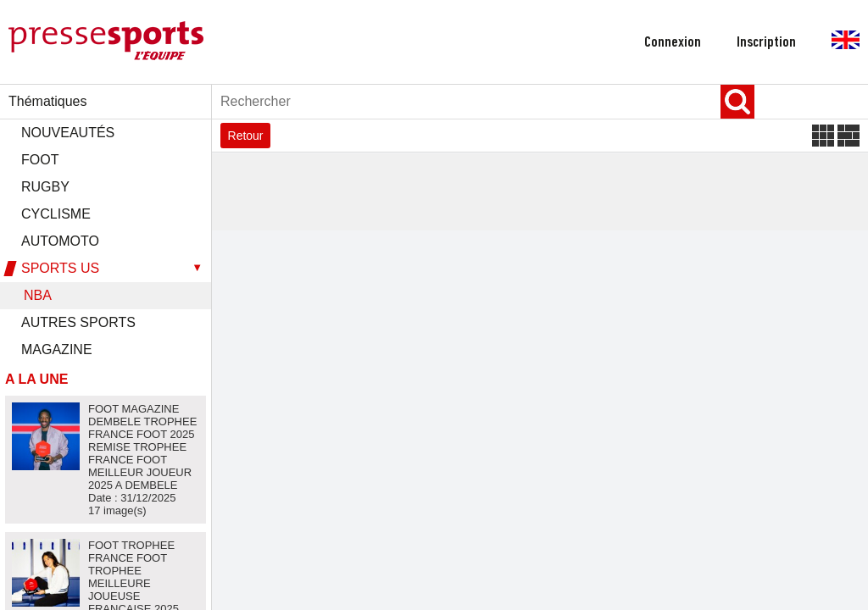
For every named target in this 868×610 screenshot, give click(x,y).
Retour (246, 136)
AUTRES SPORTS (78, 322)
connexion (673, 43)
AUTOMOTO (60, 241)
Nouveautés (68, 133)
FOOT (40, 160)
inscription (766, 43)
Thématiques (48, 101)
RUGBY (45, 187)
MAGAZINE (57, 349)
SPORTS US (60, 268)
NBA (38, 295)
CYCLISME (56, 214)
